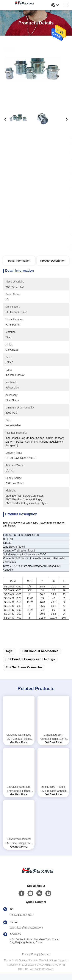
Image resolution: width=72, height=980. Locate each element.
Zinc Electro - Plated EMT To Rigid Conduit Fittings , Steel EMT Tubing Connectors (53, 796)
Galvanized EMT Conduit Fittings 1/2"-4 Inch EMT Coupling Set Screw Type (53, 744)
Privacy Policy (30, 961)
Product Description (53, 261)
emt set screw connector (24, 674)
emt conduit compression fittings (30, 666)
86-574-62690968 (21, 921)
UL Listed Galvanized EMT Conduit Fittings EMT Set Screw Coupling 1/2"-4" (19, 744)
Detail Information (19, 261)
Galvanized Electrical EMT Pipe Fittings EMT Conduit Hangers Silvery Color (19, 848)
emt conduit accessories (40, 658)
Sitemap (45, 961)
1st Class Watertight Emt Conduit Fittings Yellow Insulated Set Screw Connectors (19, 796)
